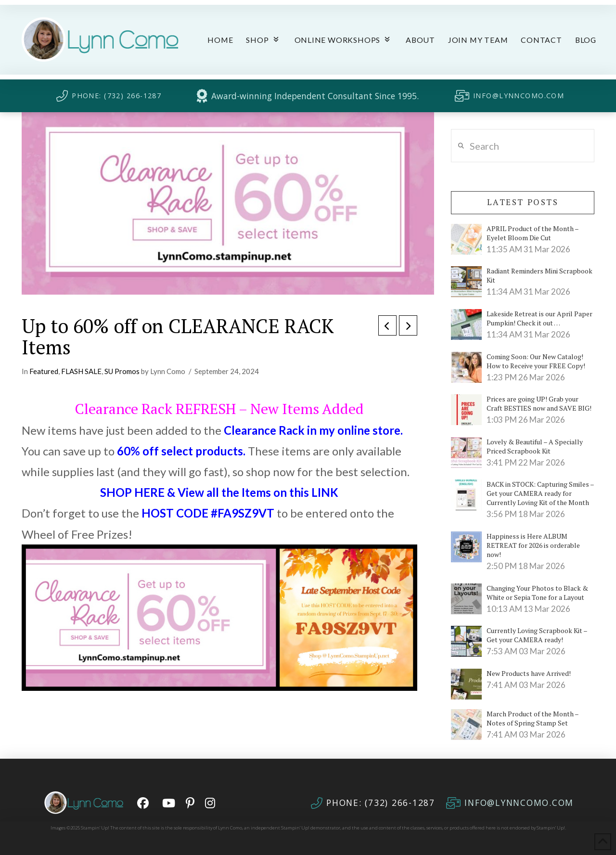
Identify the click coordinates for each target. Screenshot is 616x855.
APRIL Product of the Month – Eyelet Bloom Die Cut (533, 233)
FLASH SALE (81, 371)
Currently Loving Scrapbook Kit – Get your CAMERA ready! (537, 635)
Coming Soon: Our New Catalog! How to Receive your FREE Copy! (536, 361)
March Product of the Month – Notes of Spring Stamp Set (533, 718)
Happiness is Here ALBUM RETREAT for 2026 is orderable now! (533, 545)
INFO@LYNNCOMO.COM (519, 96)
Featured (44, 371)
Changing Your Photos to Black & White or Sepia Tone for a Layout (537, 593)
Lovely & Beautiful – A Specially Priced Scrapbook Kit (535, 446)
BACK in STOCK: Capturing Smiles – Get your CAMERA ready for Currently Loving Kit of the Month (540, 493)
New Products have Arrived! (529, 673)
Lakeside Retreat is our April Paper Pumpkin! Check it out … (539, 318)
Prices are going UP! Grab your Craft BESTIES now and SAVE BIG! (539, 403)
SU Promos (122, 371)
